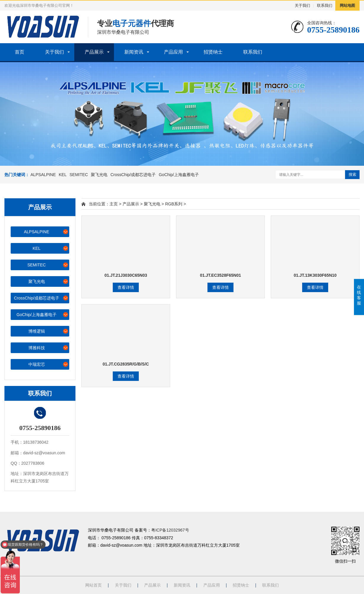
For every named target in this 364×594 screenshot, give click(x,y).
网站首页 (94, 585)
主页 (114, 204)
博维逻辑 (49, 331)
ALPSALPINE (43, 175)
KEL (63, 175)
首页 (20, 52)
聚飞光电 (99, 175)
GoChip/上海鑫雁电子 (179, 175)
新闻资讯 (134, 52)
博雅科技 (49, 348)
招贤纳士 (213, 52)
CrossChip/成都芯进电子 (133, 175)
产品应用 (173, 52)
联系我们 (325, 5)
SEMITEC (79, 175)
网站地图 (347, 5)
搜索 (352, 174)
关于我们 (302, 5)
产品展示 (94, 52)
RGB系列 (174, 204)
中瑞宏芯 (49, 364)
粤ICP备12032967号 (170, 530)
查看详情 (126, 287)
